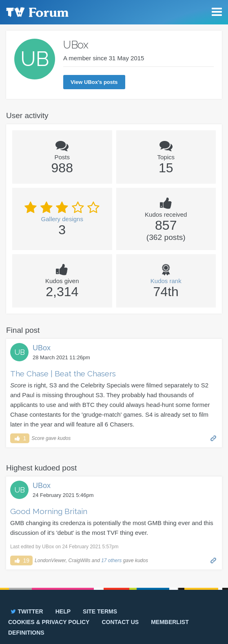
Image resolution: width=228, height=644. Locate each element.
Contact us (120, 622)
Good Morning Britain (49, 511)
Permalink (214, 438)
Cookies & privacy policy (49, 622)
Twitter (26, 611)
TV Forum (37, 12)
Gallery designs (62, 219)
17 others (111, 560)
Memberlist (170, 622)
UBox (42, 348)
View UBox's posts (94, 82)
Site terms (100, 611)
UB (20, 352)
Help (63, 611)
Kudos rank (166, 281)
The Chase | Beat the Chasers (63, 374)
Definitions (26, 633)
